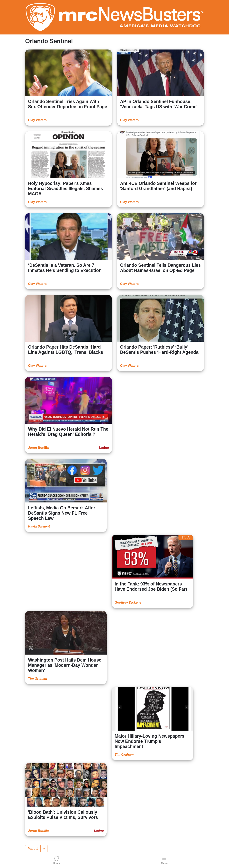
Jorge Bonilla (38, 448)
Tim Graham (38, 679)
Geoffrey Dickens (128, 603)
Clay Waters (37, 120)
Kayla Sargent (39, 526)
